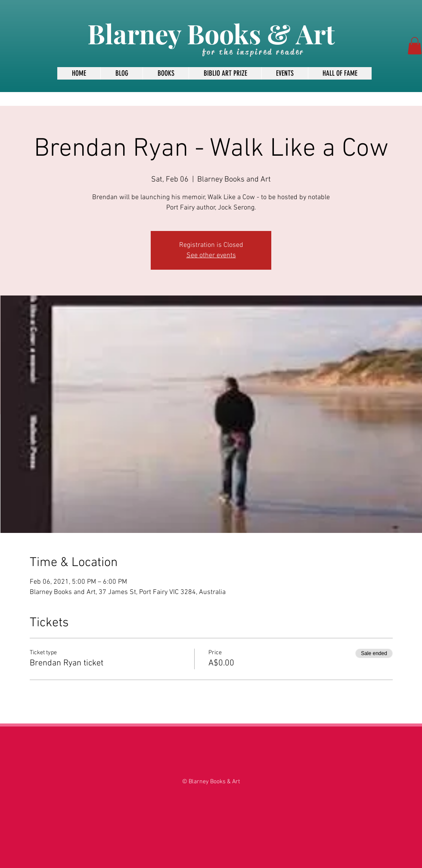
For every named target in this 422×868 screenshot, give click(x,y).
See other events (211, 255)
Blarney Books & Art (211, 33)
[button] (415, 46)
